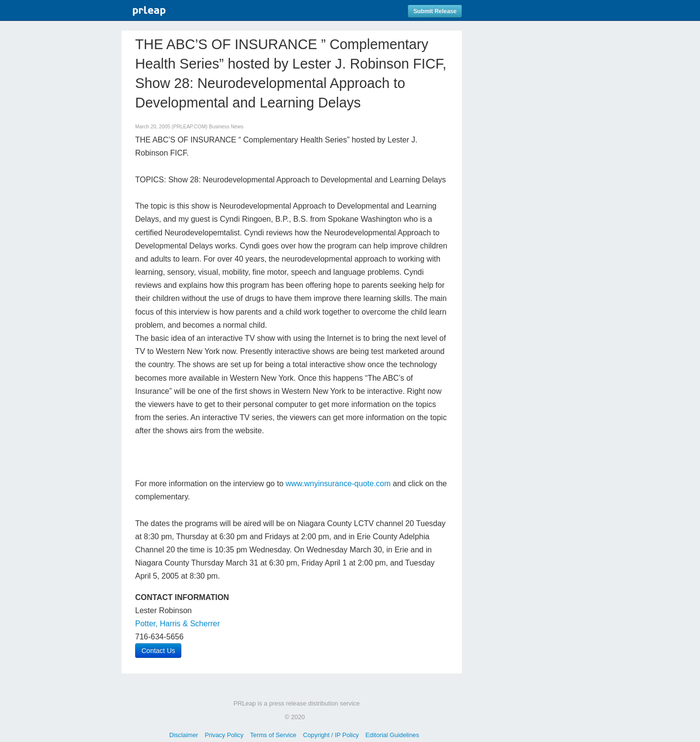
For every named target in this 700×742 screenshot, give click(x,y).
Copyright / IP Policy (331, 735)
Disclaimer (184, 735)
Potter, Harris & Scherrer (177, 624)
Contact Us (158, 651)
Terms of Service (273, 735)
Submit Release (435, 11)
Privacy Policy (224, 735)
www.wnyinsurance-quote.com (338, 484)
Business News (226, 127)
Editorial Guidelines (392, 735)
